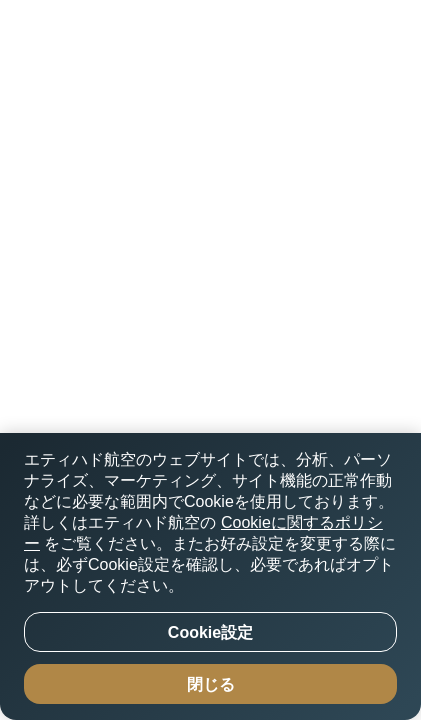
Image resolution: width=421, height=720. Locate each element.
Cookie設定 (210, 632)
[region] (210, 576)
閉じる (211, 684)
